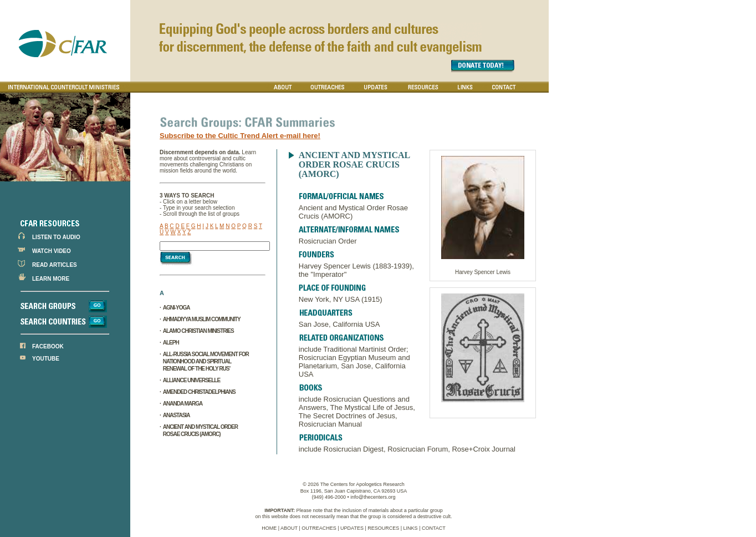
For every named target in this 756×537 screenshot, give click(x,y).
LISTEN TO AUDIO (56, 237)
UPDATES (352, 528)
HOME (269, 528)
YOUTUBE (46, 359)
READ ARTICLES (55, 265)
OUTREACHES (319, 528)
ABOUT (289, 528)
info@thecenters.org (373, 497)
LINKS (411, 528)
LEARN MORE (51, 279)
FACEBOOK (48, 346)
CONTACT (434, 528)
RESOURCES (383, 528)
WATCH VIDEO (52, 251)
